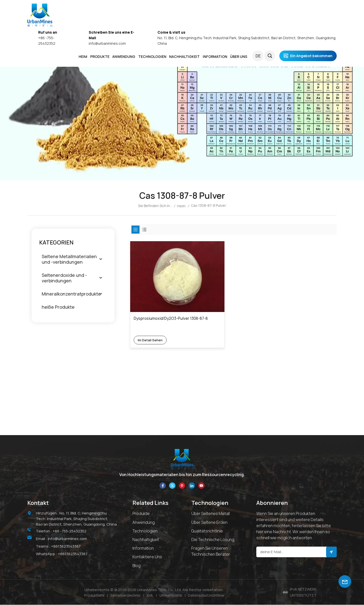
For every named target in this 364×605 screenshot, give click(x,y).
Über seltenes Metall (211, 514)
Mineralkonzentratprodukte (71, 294)
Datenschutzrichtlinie (206, 596)
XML (150, 596)
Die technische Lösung (213, 540)
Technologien (152, 57)
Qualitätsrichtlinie (207, 531)
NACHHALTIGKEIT (184, 57)
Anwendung (144, 523)
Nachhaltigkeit (146, 540)
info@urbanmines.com (107, 43)
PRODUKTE (100, 57)
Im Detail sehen (151, 319)
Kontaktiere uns (147, 557)
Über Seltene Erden (209, 523)
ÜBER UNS (239, 57)
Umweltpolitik (171, 596)
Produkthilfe (94, 596)
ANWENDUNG (124, 57)
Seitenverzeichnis (126, 596)
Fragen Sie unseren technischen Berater (211, 551)
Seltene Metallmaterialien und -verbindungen (69, 259)
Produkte (141, 514)
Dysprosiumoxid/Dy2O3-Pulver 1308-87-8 (157, 300)
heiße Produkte (58, 307)
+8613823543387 (66, 546)
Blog (136, 566)
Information (143, 548)
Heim (83, 57)
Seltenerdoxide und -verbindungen (64, 278)
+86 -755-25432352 (70, 531)
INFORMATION (215, 57)
